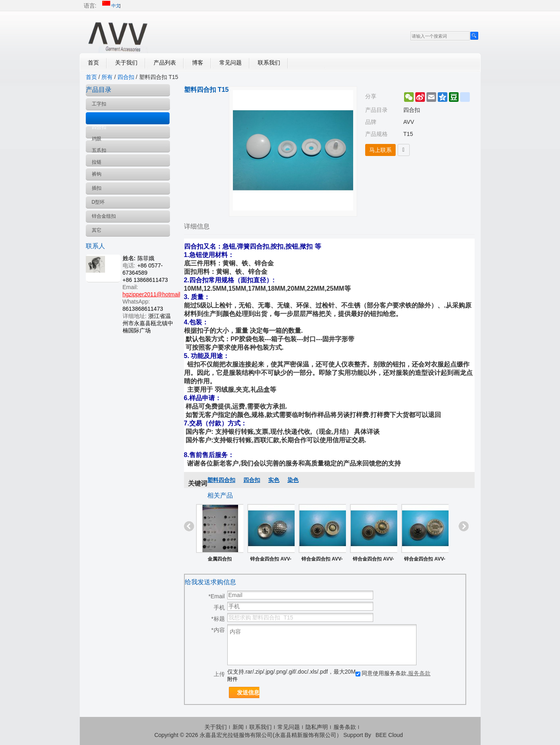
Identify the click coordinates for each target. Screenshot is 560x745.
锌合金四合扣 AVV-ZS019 (425, 561)
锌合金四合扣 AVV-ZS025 (271, 561)
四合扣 (126, 77)
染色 (293, 480)
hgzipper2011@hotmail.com (158, 294)
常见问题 (230, 63)
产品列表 (165, 63)
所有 (107, 77)
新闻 (238, 727)
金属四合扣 (220, 559)
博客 (198, 63)
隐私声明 (317, 727)
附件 (232, 679)
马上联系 (380, 150)
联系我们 (269, 63)
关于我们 (126, 63)
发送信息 (248, 692)
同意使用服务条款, (393, 673)
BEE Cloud (389, 735)
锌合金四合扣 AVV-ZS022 (322, 561)
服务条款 (419, 673)
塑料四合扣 (221, 480)
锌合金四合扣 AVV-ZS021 (373, 561)
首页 (93, 63)
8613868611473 (143, 309)
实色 (274, 480)
